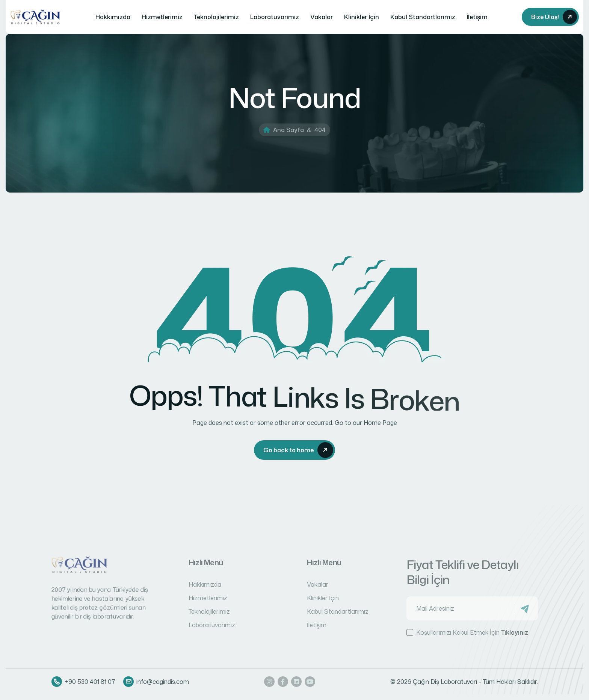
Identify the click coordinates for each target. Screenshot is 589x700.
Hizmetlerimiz (162, 17)
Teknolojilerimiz (216, 17)
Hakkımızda (113, 17)
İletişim (477, 17)
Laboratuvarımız (275, 17)
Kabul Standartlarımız (423, 17)
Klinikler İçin (362, 17)
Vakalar (322, 17)
